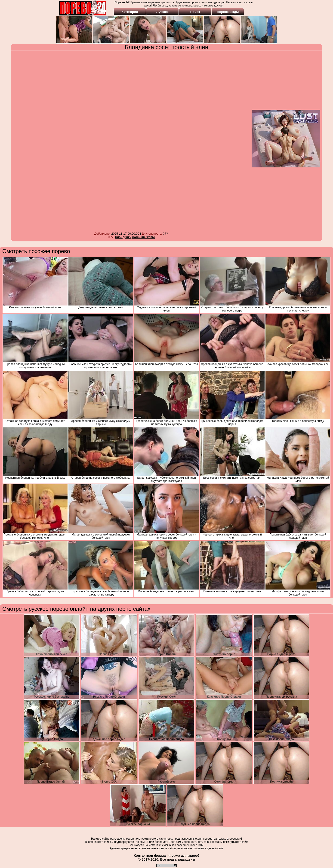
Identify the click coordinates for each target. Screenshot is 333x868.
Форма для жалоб (184, 855)
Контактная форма (150, 855)
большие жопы (143, 237)
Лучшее (162, 12)
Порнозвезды (228, 12)
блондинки (123, 237)
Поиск (195, 12)
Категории (130, 12)
